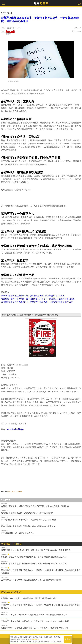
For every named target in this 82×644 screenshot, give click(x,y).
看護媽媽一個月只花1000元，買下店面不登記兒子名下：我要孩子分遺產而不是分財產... (38, 299)
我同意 (68, 639)
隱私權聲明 (35, 639)
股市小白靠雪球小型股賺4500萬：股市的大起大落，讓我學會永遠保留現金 (33, 296)
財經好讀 (10, 32)
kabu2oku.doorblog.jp (15, 429)
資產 (13, 491)
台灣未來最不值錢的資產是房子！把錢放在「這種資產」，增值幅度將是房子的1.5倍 (37, 302)
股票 (9, 491)
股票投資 (19, 491)
